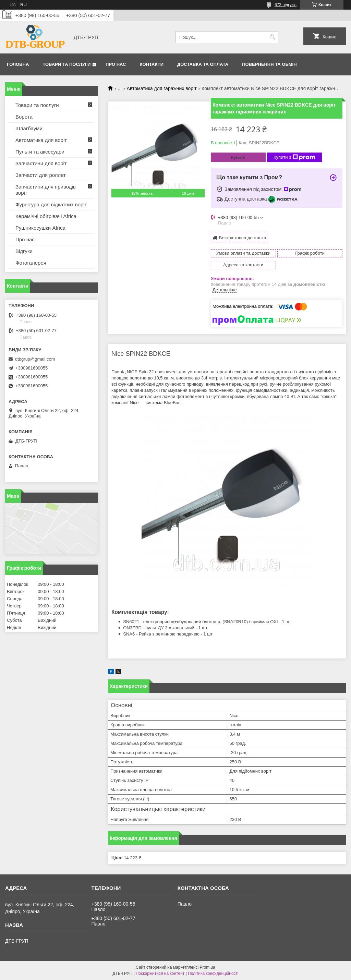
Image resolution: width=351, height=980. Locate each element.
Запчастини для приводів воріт (46, 190)
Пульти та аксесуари (40, 152)
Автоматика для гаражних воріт (162, 88)
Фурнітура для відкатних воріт (51, 204)
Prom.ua (208, 967)
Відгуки (24, 251)
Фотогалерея (31, 263)
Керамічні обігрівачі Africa (46, 216)
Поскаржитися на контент (160, 973)
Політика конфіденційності (213, 973)
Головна (18, 64)
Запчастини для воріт (41, 163)
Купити (238, 158)
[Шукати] (272, 37)
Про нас (116, 64)
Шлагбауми (29, 128)
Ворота (24, 117)
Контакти (152, 64)
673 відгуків (286, 5)
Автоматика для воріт (41, 140)
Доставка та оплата (203, 64)
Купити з (294, 157)
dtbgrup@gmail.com (35, 359)
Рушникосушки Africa (40, 228)
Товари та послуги (66, 64)
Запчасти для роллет (41, 175)
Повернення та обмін (269, 64)
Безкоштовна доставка (243, 238)
